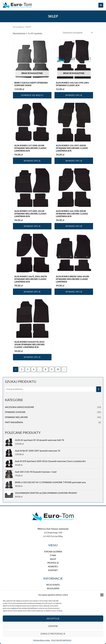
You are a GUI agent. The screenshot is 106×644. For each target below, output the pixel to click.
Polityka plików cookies (42, 640)
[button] (102, 595)
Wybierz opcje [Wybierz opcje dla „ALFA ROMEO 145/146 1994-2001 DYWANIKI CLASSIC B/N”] (74, 95)
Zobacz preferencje (53, 634)
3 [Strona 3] (28, 369)
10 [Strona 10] (58, 369)
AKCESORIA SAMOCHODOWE (20, 407)
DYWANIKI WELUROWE (16, 417)
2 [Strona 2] (22, 369)
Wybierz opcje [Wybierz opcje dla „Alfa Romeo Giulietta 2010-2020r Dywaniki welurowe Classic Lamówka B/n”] (32, 357)
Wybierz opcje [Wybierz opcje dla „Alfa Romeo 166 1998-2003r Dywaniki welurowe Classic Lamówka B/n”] (74, 226)
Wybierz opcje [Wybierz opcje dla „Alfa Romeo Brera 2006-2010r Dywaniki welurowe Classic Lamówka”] (74, 292)
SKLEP (53, 559)
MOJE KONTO (53, 585)
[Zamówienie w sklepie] (77, 33)
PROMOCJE (53, 563)
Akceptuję (53, 618)
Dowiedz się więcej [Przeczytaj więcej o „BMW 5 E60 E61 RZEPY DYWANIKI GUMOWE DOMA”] (32, 95)
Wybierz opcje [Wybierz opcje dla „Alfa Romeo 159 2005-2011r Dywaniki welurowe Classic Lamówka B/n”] (32, 226)
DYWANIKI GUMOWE (15, 412)
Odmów (53, 626)
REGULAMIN (53, 588)
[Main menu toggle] (101, 5)
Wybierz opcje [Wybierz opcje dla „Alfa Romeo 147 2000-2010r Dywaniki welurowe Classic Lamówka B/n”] (32, 161)
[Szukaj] (99, 389)
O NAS (53, 555)
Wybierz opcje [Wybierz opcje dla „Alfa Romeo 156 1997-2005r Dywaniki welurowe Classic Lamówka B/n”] (74, 161)
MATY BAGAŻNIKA (14, 422)
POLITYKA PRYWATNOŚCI (61, 640)
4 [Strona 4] (34, 369)
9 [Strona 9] (52, 369)
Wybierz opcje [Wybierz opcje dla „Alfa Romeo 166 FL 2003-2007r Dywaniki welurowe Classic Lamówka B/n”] (32, 292)
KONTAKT (53, 570)
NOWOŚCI (53, 567)
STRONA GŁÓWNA (53, 552)
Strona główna (19, 27)
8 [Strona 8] (46, 369)
